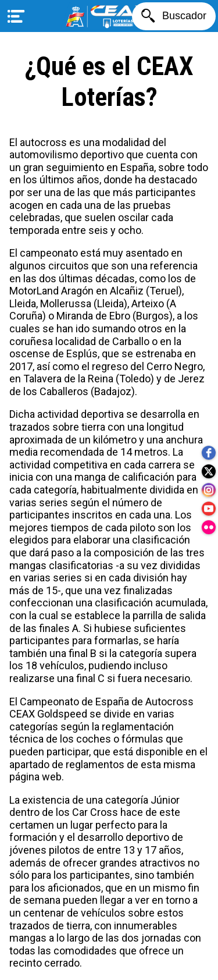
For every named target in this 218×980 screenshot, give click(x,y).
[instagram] (209, 490)
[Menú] (16, 16)
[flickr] (209, 527)
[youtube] (209, 509)
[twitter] (209, 471)
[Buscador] (174, 16)
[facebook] (209, 453)
